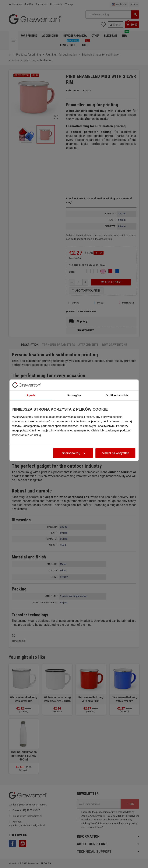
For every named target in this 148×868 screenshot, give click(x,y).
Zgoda (30, 409)
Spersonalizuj (73, 466)
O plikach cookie (118, 409)
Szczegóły (74, 409)
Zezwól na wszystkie (117, 466)
